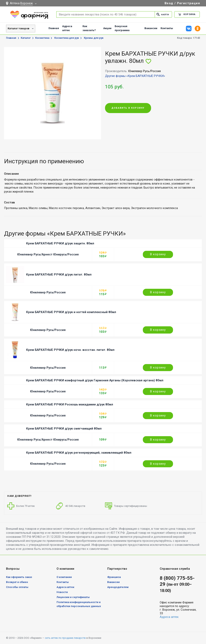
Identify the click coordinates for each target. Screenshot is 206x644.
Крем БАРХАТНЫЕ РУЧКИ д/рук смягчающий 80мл (64, 429)
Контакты (167, 28)
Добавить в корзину (128, 108)
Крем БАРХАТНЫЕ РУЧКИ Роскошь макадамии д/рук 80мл (70, 404)
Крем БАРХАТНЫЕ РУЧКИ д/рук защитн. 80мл (60, 243)
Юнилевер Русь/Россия (48, 292)
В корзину (158, 254)
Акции (107, 28)
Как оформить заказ (19, 577)
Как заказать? (89, 28)
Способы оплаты (17, 587)
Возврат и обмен (17, 582)
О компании (64, 577)
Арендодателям (118, 587)
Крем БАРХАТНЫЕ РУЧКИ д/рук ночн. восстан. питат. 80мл (70, 350)
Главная (54, 28)
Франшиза (114, 577)
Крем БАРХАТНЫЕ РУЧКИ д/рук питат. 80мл (59, 275)
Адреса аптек (67, 28)
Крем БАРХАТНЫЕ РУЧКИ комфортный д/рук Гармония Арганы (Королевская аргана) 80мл (95, 380)
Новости (62, 592)
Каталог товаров (19, 28)
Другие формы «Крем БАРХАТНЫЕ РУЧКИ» (135, 76)
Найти (162, 14)
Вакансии (151, 28)
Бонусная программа (122, 28)
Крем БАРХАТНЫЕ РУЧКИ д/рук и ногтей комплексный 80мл (71, 312)
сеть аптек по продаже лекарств (65, 638)
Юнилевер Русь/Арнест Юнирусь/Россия (48, 254)
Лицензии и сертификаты (73, 597)
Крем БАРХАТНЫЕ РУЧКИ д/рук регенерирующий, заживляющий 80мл (79, 453)
